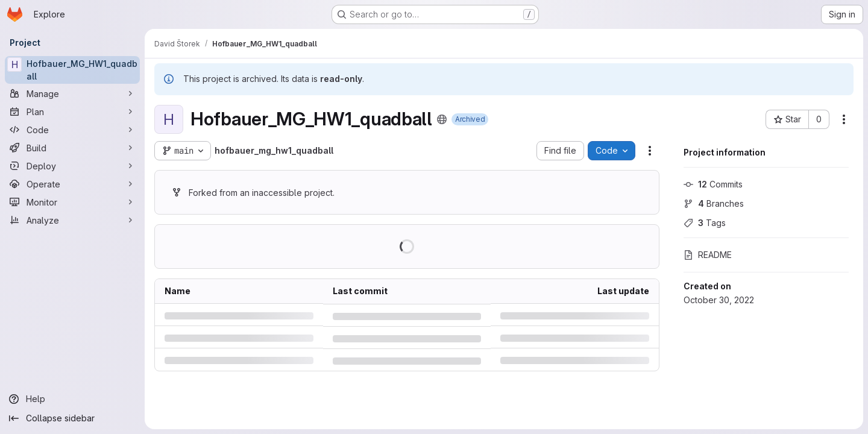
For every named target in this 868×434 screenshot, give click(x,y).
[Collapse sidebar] (72, 418)
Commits (713, 184)
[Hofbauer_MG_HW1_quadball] (72, 70)
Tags (705, 223)
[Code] (72, 130)
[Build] (72, 148)
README (708, 255)
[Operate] (72, 184)
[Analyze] (72, 220)
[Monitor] (72, 202)
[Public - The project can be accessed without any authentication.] (442, 119)
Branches (714, 203)
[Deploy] (72, 166)
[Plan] (72, 112)
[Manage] (72, 93)
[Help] (72, 399)
